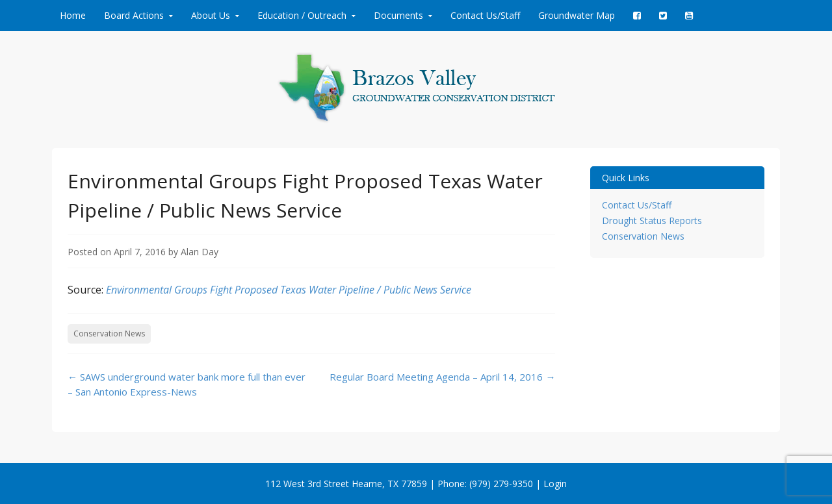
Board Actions (134, 15)
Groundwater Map (577, 15)
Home (73, 15)
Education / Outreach (302, 15)
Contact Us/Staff (485, 15)
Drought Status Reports (652, 220)
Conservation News (109, 334)
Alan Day (200, 252)
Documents (398, 15)
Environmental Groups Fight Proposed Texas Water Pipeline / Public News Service (289, 290)
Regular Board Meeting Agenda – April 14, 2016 (442, 377)
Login (555, 484)
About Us (211, 15)
